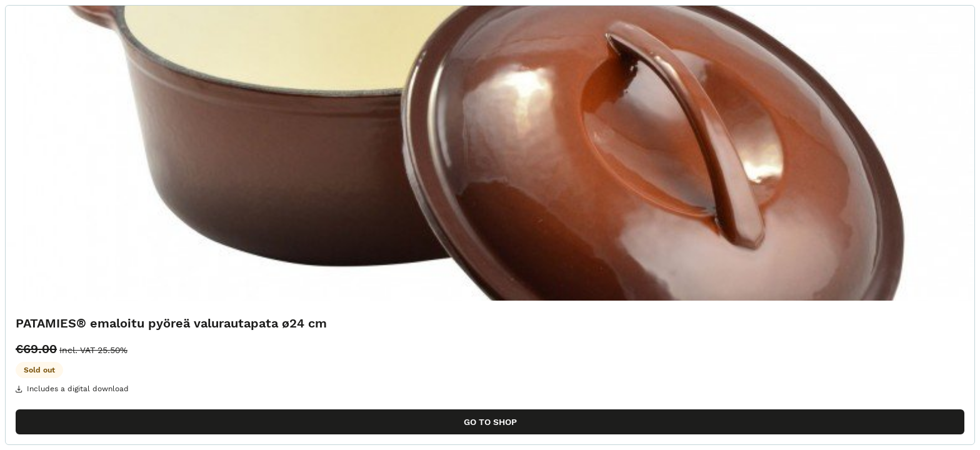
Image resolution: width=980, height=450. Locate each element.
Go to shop (490, 422)
